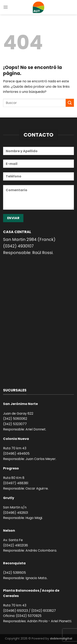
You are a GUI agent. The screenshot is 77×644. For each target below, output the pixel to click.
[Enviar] (70, 103)
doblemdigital (61, 638)
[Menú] (6, 7)
